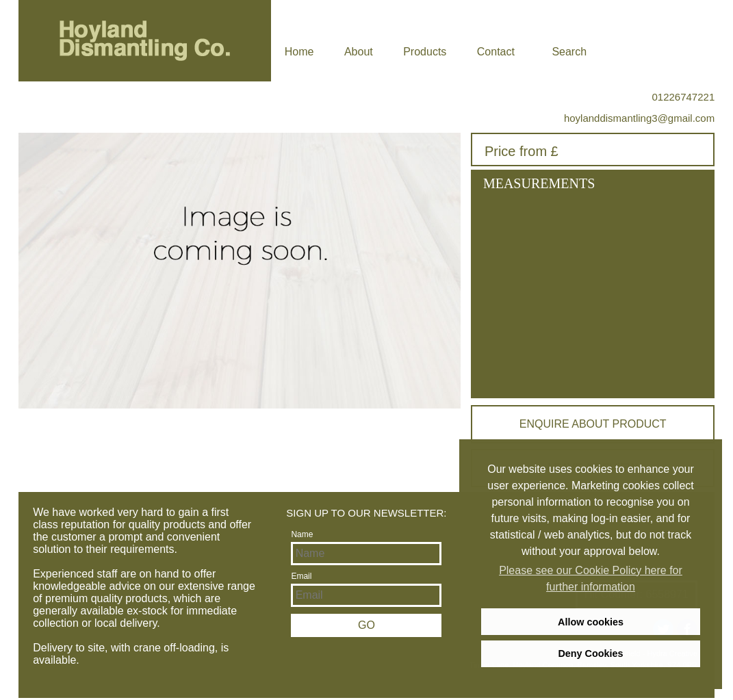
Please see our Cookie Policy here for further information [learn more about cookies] (591, 579)
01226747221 (683, 97)
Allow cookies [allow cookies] (591, 622)
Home (299, 52)
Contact (496, 52)
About (359, 52)
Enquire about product (593, 424)
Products (425, 52)
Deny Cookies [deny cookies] (590, 653)
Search (569, 52)
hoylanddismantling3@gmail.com (639, 118)
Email (301, 576)
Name (302, 534)
